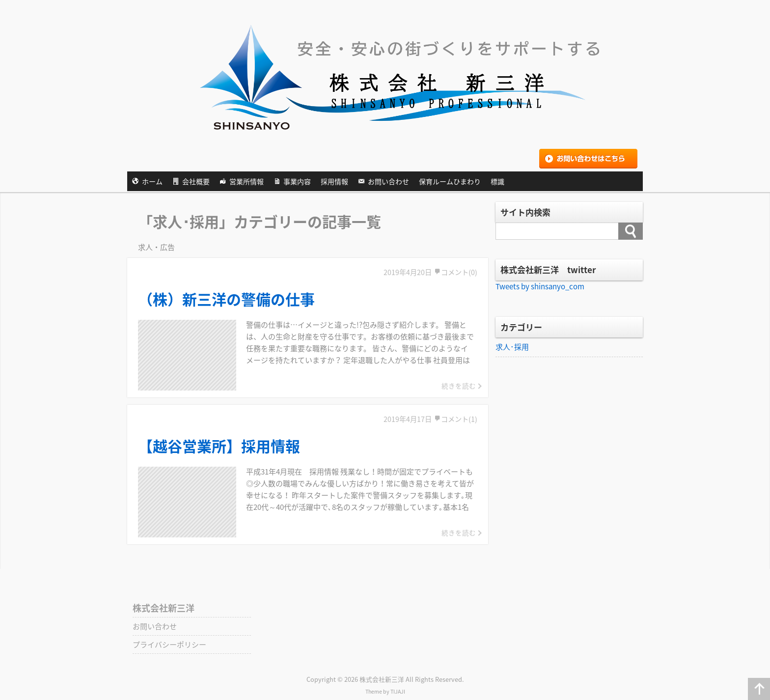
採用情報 (334, 181)
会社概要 (196, 181)
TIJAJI (398, 691)
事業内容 (297, 181)
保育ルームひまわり (450, 181)
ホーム (152, 181)
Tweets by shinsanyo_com (540, 286)
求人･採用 (512, 347)
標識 (497, 181)
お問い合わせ (388, 181)
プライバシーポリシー (169, 644)
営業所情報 (247, 181)
